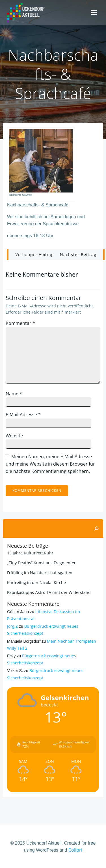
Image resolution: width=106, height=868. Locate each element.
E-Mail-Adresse (23, 415)
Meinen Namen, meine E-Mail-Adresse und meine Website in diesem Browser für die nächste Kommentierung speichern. (50, 464)
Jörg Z (12, 626)
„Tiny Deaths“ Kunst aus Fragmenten (42, 563)
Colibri (75, 850)
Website (14, 436)
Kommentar (20, 323)
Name (14, 394)
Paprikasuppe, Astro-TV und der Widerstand (49, 592)
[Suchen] (96, 528)
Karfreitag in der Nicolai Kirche (36, 582)
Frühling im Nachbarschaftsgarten (40, 573)
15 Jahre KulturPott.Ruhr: (31, 553)
